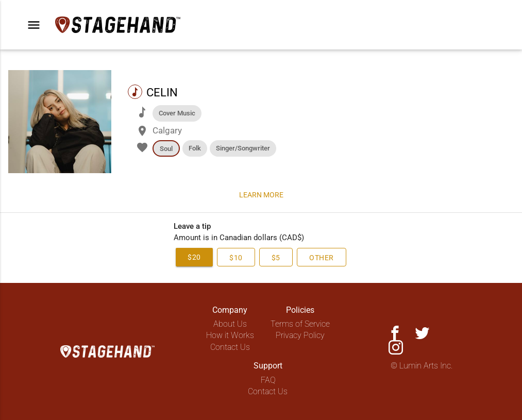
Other (331, 257)
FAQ (268, 380)
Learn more (261, 195)
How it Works (230, 335)
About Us (230, 324)
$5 (278, 257)
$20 (184, 257)
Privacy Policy (300, 335)
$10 (232, 257)
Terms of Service (300, 324)
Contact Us (230, 347)
